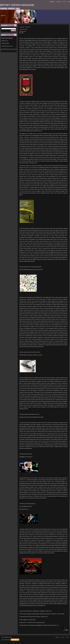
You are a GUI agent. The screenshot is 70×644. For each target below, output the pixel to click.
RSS (64, 2)
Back (65, 630)
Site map (59, 2)
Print (69, 2)
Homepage (52, 2)
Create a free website (6, 640)
